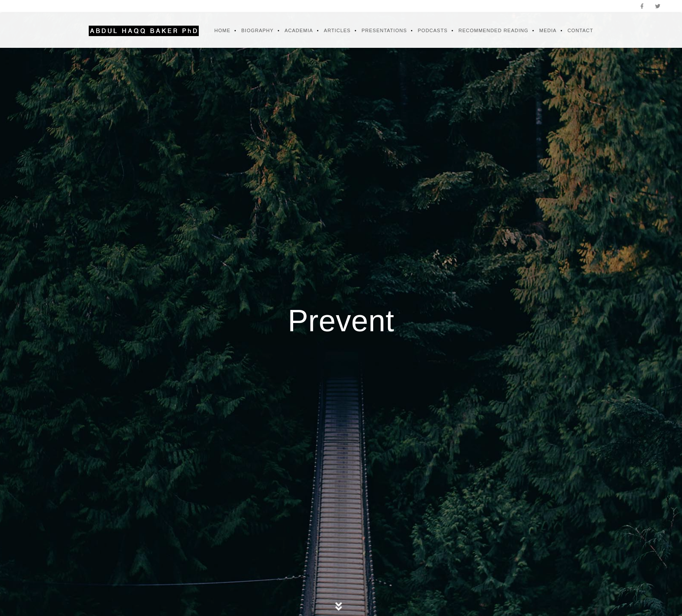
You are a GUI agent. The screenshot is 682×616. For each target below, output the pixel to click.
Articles (338, 30)
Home (222, 30)
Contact (580, 30)
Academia (299, 30)
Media (548, 30)
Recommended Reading (493, 30)
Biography (257, 30)
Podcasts (433, 30)
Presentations (384, 30)
